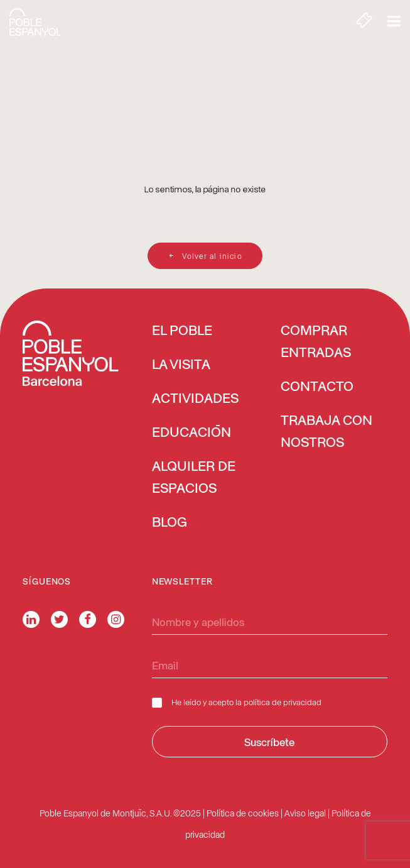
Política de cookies (243, 813)
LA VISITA (181, 365)
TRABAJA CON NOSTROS (326, 432)
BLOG (170, 523)
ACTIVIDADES (195, 399)
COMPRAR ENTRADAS (316, 342)
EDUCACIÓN (192, 433)
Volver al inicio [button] (205, 256)
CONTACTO (317, 387)
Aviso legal (305, 813)
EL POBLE (182, 331)
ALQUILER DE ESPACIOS (194, 478)
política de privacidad (283, 702)
